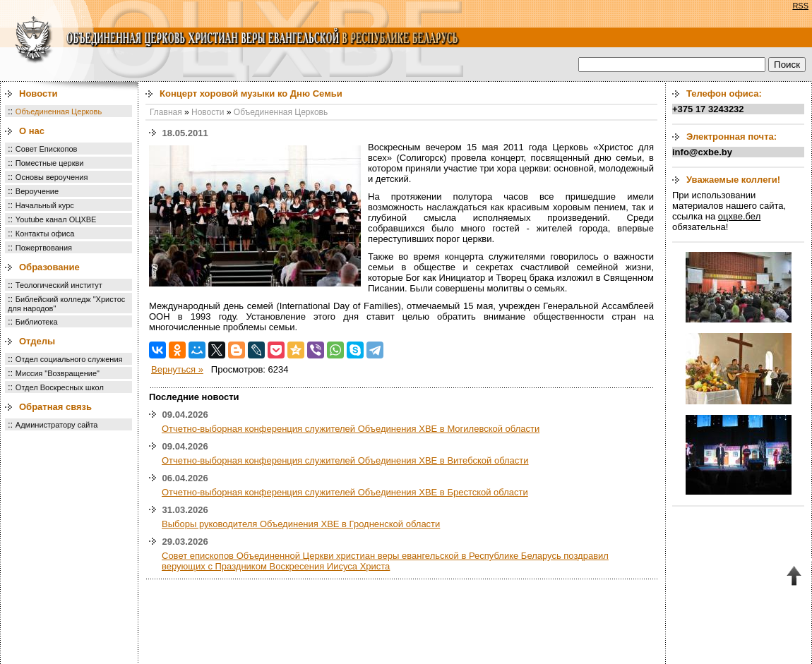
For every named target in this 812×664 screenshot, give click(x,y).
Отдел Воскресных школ (60, 387)
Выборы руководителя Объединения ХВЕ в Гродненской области (301, 524)
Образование (49, 267)
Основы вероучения (52, 177)
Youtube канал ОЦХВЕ (56, 219)
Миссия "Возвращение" (58, 373)
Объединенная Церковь (59, 111)
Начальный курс (45, 205)
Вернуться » (177, 369)
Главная (166, 112)
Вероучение (37, 191)
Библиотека (37, 322)
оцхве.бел (739, 216)
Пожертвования (44, 248)
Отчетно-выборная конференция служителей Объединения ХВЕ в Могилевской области (351, 429)
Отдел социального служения (69, 359)
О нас (32, 131)
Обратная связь (55, 407)
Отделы (37, 341)
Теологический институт (59, 285)
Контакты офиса (45, 234)
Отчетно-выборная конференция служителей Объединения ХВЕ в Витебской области (345, 460)
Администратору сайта (57, 425)
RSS (800, 6)
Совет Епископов (47, 149)
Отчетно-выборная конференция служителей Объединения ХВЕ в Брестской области (345, 492)
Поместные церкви (50, 163)
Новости (38, 93)
